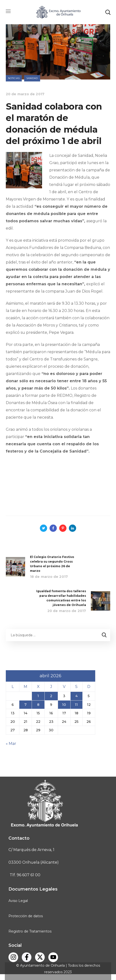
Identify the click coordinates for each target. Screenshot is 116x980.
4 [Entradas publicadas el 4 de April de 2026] (76, 696)
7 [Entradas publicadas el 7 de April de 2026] (25, 705)
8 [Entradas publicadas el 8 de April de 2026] (38, 705)
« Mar (11, 744)
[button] (108, 12)
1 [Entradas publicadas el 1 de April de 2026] (38, 696)
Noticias (14, 78)
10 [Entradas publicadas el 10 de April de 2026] (64, 705)
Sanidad (32, 78)
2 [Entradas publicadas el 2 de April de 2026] (51, 696)
